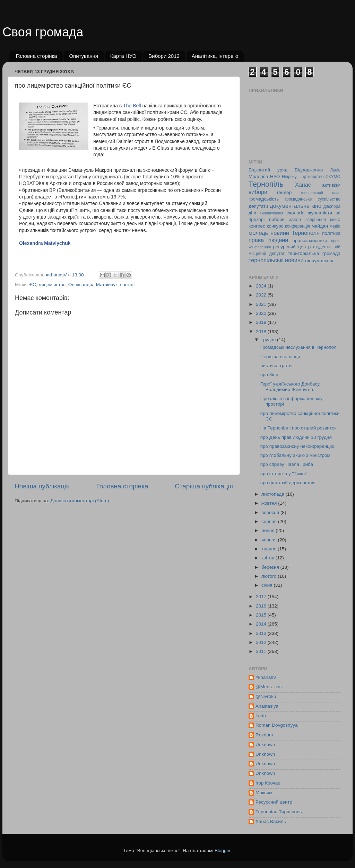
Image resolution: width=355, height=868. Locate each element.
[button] (22, 260)
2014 (262, 624)
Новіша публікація (42, 486)
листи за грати (276, 366)
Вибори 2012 (164, 56)
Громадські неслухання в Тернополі (299, 347)
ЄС (32, 285)
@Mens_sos (269, 687)
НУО (275, 176)
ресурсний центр (292, 247)
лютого (270, 576)
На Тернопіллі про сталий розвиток (298, 428)
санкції (128, 285)
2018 (262, 332)
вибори (258, 192)
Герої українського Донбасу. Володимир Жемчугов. (291, 387)
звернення (316, 220)
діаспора (332, 206)
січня (267, 585)
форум (312, 261)
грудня (269, 340)
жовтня (270, 503)
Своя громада (43, 32)
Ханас (303, 185)
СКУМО (333, 177)
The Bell (132, 106)
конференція (297, 226)
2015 (262, 615)
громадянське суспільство (313, 199)
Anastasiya (267, 706)
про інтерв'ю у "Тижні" (284, 474)
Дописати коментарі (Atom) (80, 501)
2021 (262, 304)
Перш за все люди (280, 357)
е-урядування (271, 213)
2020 (262, 313)
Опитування (84, 56)
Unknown (265, 745)
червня (270, 540)
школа (328, 261)
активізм (331, 185)
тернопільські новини (276, 260)
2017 (262, 597)
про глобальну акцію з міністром (295, 455)
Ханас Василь (271, 821)
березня (271, 567)
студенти (322, 247)
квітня (269, 558)
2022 (262, 295)
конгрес (257, 226)
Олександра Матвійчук (93, 285)
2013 (262, 633)
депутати (258, 206)
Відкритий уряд (268, 170)
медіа (335, 226)
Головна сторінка (37, 56)
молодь (258, 233)
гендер (284, 192)
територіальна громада (314, 253)
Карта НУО (123, 56)
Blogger (223, 851)
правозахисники (310, 241)
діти (252, 213)
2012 (262, 642)
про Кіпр (269, 375)
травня (270, 549)
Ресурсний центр (274, 802)
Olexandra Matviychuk (45, 243)
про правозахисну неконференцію (297, 446)
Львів (335, 170)
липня (269, 530)
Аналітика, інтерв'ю (215, 56)
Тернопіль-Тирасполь (279, 812)
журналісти (320, 213)
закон (295, 219)
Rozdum (264, 735)
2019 (262, 322)
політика (331, 233)
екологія (295, 213)
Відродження (309, 170)
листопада (274, 494)
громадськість (264, 199)
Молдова (258, 176)
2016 (262, 606)
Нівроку (289, 177)
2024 (262, 286)
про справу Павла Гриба (287, 464)
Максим (264, 793)
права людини (268, 240)
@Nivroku (266, 696)
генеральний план (321, 193)
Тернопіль (266, 184)
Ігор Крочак (268, 783)
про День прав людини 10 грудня (296, 437)
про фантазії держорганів (288, 483)
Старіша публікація (204, 486)
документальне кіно (296, 206)
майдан (320, 226)
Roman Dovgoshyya (277, 725)
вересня (271, 512)
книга (335, 220)
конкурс (275, 226)
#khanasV (266, 677)
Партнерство (311, 177)
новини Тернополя (295, 233)
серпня (270, 521)
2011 (262, 651)
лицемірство (52, 285)
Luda (261, 716)
